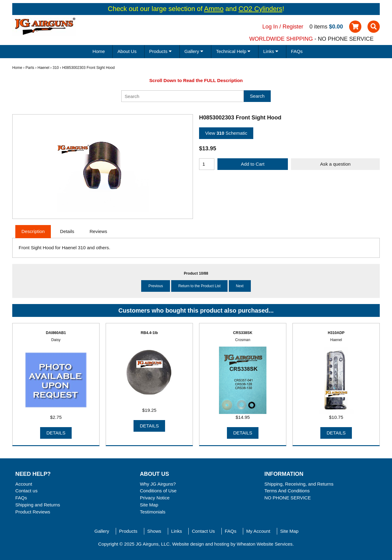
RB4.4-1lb (149, 333)
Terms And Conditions (287, 491)
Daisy (56, 340)
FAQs (297, 51)
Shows (154, 531)
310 (56, 68)
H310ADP (336, 333)
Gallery (102, 531)
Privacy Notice (155, 498)
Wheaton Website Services (265, 544)
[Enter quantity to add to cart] (207, 164)
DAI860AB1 (56, 333)
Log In (270, 26)
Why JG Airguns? (158, 484)
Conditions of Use (158, 491)
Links (177, 531)
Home (99, 51)
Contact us (26, 491)
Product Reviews (33, 512)
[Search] (183, 96)
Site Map (149, 505)
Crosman (243, 340)
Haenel (43, 68)
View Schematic (226, 133)
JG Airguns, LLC (153, 544)
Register (293, 26)
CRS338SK (243, 333)
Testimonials (153, 512)
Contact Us (203, 531)
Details (56, 433)
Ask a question (335, 164)
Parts (30, 68)
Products (128, 531)
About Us (127, 51)
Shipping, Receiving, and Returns (299, 484)
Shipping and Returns (38, 505)
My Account (258, 531)
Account (24, 484)
